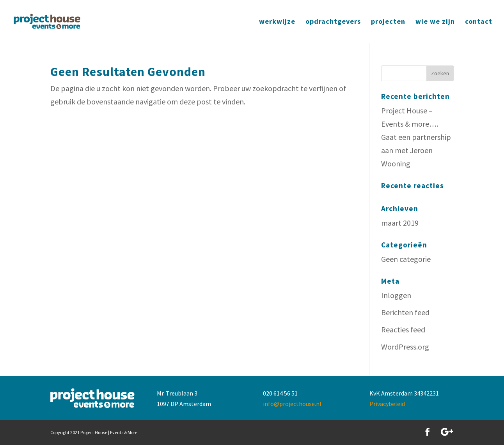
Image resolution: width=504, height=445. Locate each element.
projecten (388, 22)
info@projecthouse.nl (292, 404)
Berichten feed (405, 312)
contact (479, 22)
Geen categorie (406, 259)
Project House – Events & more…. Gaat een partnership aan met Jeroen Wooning (416, 137)
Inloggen (396, 295)
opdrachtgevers (333, 22)
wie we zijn (435, 22)
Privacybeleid (387, 404)
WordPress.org (405, 347)
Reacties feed (403, 329)
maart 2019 (400, 223)
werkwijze (277, 22)
